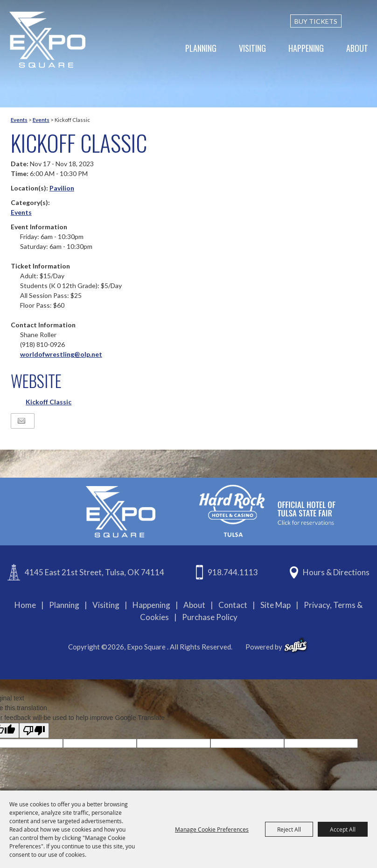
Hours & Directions (336, 572)
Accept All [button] (343, 829)
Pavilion (62, 188)
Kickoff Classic (49, 402)
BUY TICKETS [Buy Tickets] (316, 21)
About (357, 48)
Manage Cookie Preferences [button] (212, 829)
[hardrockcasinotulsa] (267, 511)
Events (19, 120)
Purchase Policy (210, 617)
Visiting (252, 48)
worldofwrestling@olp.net (61, 354)
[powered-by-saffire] (296, 645)
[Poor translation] (34, 730)
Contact (233, 605)
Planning (201, 48)
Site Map (276, 605)
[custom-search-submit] (364, 21)
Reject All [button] (289, 829)
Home (25, 605)
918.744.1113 (233, 572)
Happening (306, 48)
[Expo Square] (48, 40)
